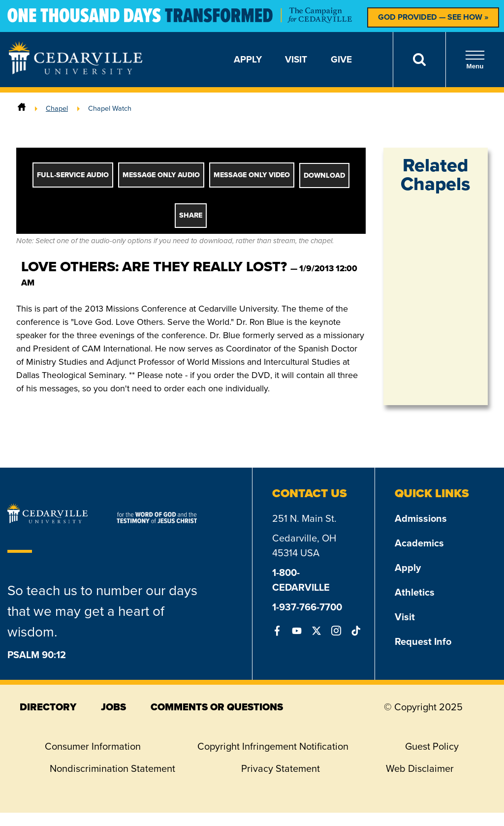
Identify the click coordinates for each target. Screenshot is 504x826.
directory (48, 707)
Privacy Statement (281, 768)
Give (341, 59)
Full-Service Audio (73, 175)
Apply (248, 59)
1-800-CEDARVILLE (301, 580)
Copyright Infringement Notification (273, 746)
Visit (296, 59)
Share (191, 215)
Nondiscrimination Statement (112, 768)
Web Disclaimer (420, 768)
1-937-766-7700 (307, 607)
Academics (419, 543)
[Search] (419, 60)
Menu (475, 60)
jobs (113, 707)
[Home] (22, 108)
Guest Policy (432, 746)
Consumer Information (93, 746)
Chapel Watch (110, 108)
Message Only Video (252, 175)
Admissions (421, 518)
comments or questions (217, 707)
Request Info (423, 641)
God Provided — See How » (433, 17)
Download (324, 175)
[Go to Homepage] (76, 71)
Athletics (415, 592)
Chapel (57, 108)
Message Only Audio (161, 175)
